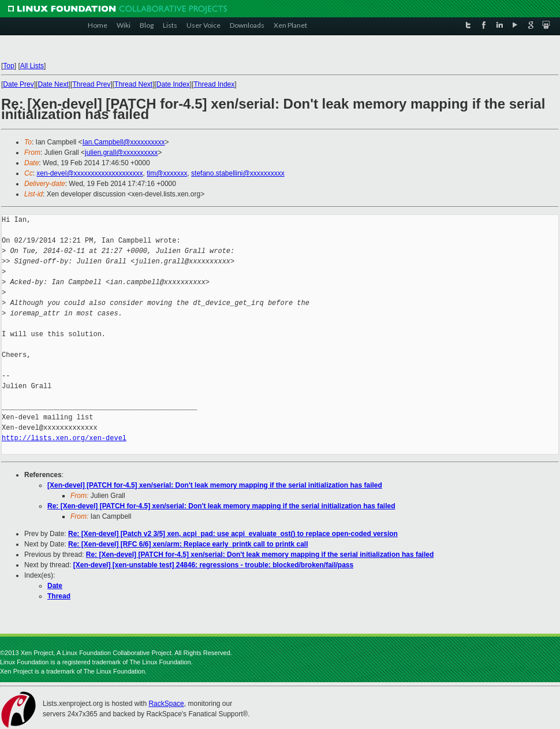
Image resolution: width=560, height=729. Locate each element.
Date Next (53, 84)
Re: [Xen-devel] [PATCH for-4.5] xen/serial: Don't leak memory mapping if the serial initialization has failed (221, 506)
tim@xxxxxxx (167, 173)
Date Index (173, 84)
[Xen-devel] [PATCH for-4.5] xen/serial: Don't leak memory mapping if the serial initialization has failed (215, 485)
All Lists (32, 66)
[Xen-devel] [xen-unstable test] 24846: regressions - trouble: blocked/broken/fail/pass (213, 565)
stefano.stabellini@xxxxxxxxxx (238, 173)
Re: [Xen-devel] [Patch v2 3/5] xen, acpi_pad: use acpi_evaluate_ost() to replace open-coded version (233, 534)
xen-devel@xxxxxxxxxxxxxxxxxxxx (89, 173)
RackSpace (166, 704)
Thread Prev (91, 84)
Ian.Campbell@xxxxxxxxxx (124, 142)
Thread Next (133, 84)
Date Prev (18, 84)
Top (8, 66)
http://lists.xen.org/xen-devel (64, 438)
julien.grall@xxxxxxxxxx (121, 153)
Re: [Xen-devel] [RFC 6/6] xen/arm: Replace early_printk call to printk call (188, 544)
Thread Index (214, 84)
